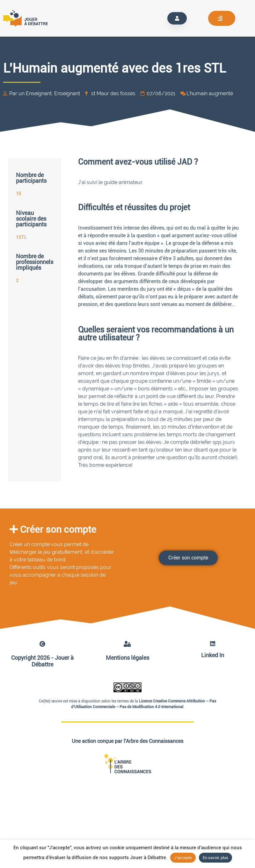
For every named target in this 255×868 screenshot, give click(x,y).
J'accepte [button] (183, 858)
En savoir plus (215, 858)
